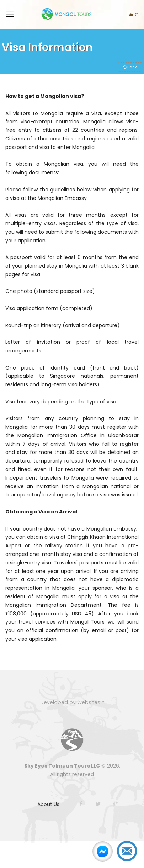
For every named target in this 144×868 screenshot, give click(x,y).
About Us (48, 804)
